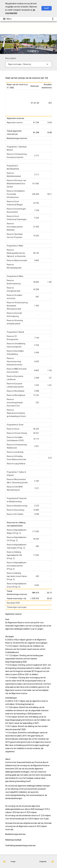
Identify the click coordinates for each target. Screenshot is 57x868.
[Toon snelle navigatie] (53, 19)
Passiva (11, 31)
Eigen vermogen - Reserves (27, 31)
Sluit (47, 8)
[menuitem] (12, 31)
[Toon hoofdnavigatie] (7, 19)
